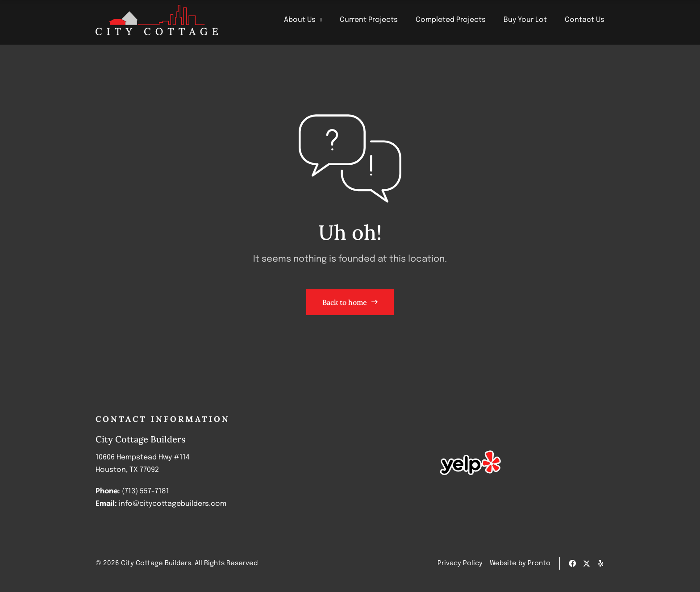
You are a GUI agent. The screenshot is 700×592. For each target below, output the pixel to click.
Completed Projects (451, 20)
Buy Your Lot (525, 20)
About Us (303, 20)
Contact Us (585, 20)
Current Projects (369, 20)
